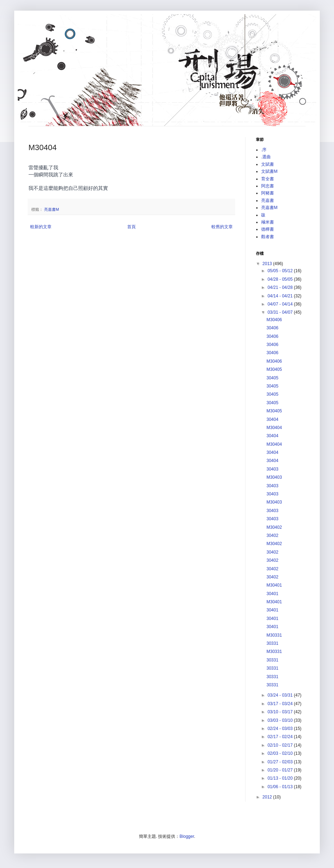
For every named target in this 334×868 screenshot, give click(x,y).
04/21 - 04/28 (281, 287)
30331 (272, 643)
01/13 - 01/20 (281, 778)
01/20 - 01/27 (281, 770)
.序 (264, 150)
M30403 (274, 477)
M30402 (274, 527)
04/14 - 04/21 (281, 296)
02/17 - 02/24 (281, 737)
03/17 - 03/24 (281, 704)
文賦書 (268, 164)
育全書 (268, 179)
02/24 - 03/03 (281, 729)
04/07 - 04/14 (281, 304)
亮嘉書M (52, 209)
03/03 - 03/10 (281, 720)
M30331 (274, 635)
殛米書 (268, 222)
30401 (272, 594)
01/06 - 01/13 (281, 787)
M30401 (274, 585)
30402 (272, 535)
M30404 (274, 428)
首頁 (131, 227)
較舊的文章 (222, 227)
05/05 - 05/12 (281, 271)
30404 (272, 419)
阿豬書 (268, 193)
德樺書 (268, 229)
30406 (272, 328)
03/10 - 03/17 (281, 712)
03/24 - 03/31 (281, 695)
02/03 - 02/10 (281, 753)
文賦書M (269, 171)
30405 (272, 378)
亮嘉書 (268, 200)
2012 (268, 797)
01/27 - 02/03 (281, 762)
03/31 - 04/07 (281, 312)
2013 (268, 264)
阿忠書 (268, 186)
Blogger (187, 836)
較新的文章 (41, 227)
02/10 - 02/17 (281, 745)
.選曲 (266, 157)
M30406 (274, 320)
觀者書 (268, 237)
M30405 (274, 369)
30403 (272, 469)
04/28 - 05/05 (281, 279)
